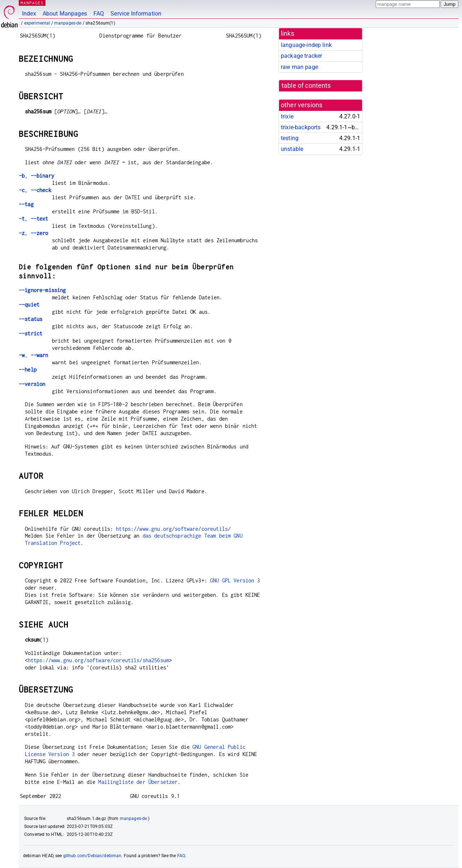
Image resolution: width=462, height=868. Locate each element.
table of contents (306, 86)
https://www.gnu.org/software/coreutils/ (173, 529)
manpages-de (68, 23)
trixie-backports (301, 127)
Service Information (136, 14)
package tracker (301, 56)
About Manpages (65, 14)
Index (29, 14)
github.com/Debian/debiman (92, 856)
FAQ (99, 14)
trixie (287, 116)
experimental (37, 23)
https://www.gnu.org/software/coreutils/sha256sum (98, 660)
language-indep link (306, 45)
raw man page (299, 67)
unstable (292, 149)
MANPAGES (32, 3)
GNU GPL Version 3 (235, 580)
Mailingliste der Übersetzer (138, 782)
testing (290, 138)
